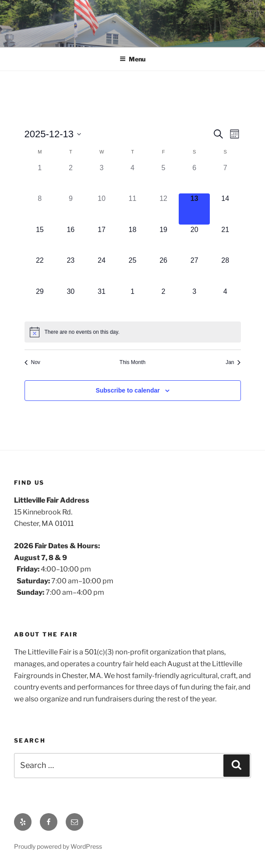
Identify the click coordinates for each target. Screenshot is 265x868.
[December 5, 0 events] (164, 178)
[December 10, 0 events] (102, 209)
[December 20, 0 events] (194, 240)
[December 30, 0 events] (71, 302)
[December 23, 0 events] (71, 271)
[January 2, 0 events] (164, 302)
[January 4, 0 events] (225, 302)
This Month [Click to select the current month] (132, 362)
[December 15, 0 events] (40, 240)
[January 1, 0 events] (132, 302)
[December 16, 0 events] (71, 240)
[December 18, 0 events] (132, 240)
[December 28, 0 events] (225, 271)
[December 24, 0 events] (102, 271)
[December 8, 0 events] (40, 209)
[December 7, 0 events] (225, 178)
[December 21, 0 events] (225, 240)
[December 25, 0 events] (132, 271)
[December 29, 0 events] (40, 302)
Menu (132, 59)
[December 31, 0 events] (102, 302)
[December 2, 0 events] (71, 178)
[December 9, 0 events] (71, 209)
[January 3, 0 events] (194, 302)
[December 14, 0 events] (225, 209)
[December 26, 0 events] (164, 271)
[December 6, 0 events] (194, 178)
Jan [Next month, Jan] (233, 362)
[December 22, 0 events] (40, 271)
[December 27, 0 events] (194, 271)
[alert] (133, 332)
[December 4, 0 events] (132, 178)
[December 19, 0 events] (164, 240)
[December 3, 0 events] (102, 178)
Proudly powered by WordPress (58, 846)
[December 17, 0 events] (102, 240)
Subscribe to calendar (127, 390)
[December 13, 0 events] (194, 209)
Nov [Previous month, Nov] (32, 362)
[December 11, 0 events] (132, 209)
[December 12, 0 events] (164, 209)
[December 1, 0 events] (40, 178)
